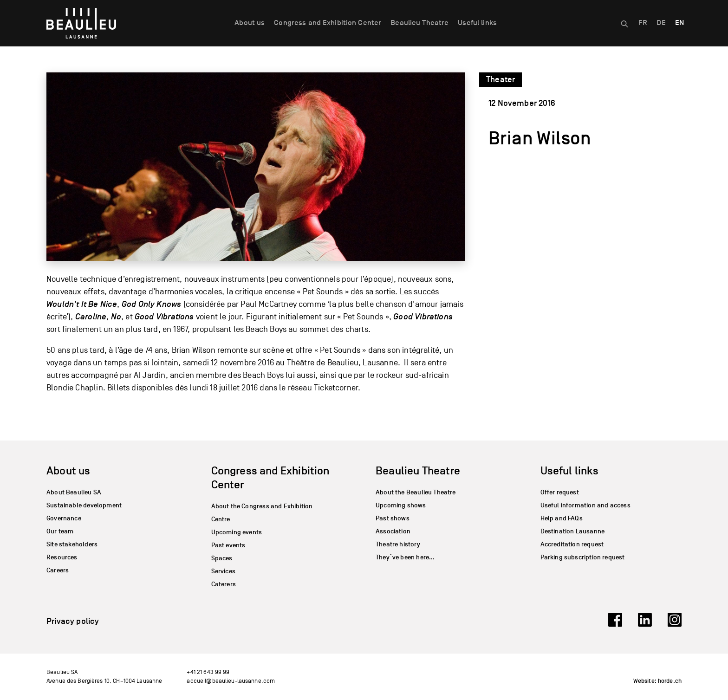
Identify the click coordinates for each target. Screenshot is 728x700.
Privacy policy (73, 621)
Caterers (224, 584)
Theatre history (398, 544)
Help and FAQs (562, 518)
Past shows (393, 518)
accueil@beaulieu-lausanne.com (231, 681)
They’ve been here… (405, 557)
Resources (62, 557)
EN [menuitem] (679, 23)
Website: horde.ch (657, 681)
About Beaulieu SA (74, 492)
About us (250, 23)
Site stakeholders (72, 544)
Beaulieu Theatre (419, 23)
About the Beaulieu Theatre (416, 492)
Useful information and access (585, 505)
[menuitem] (643, 23)
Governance (64, 518)
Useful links (477, 23)
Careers (58, 570)
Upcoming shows (401, 505)
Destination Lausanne (573, 531)
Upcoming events (237, 532)
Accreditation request (572, 544)
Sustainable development (84, 505)
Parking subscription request (583, 557)
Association (393, 531)
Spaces (222, 558)
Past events (228, 545)
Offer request (560, 492)
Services (223, 571)
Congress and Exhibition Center (328, 23)
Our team (60, 531)
